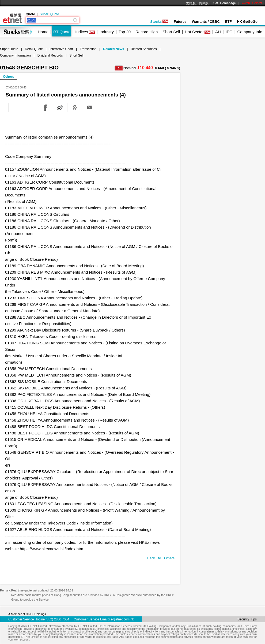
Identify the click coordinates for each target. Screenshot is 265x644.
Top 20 (125, 32)
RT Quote (62, 32)
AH (218, 32)
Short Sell (171, 32)
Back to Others (161, 558)
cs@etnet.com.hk (121, 619)
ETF (228, 22)
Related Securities (144, 49)
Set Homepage (225, 3)
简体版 (204, 3)
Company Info (250, 32)
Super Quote (49, 14)
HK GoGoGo (247, 22)
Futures (180, 22)
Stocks (159, 22)
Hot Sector (194, 32)
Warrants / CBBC (206, 22)
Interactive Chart (61, 49)
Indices (82, 32)
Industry (107, 32)
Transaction (88, 49)
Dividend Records (50, 55)
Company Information (15, 55)
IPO (229, 32)
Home (43, 32)
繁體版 (191, 3)
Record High (147, 32)
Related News (113, 49)
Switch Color (252, 3)
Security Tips (247, 619)
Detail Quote (34, 49)
